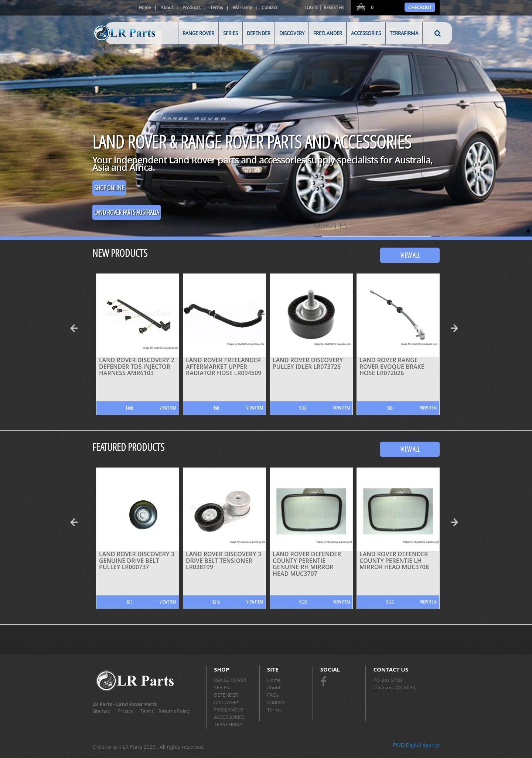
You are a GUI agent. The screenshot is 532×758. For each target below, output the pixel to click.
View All (410, 255)
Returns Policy (174, 711)
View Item (168, 408)
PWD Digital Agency (416, 745)
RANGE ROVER (198, 33)
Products (192, 7)
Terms (217, 7)
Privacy (125, 711)
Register (334, 7)
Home (145, 7)
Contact (270, 7)
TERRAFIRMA (404, 33)
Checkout (420, 7)
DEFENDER (259, 33)
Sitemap (101, 711)
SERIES (231, 33)
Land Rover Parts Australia (127, 212)
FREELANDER (328, 33)
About (167, 7)
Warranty (242, 7)
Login (311, 7)
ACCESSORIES (366, 33)
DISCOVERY (292, 33)
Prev (76, 328)
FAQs (273, 695)
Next (456, 328)
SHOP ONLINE (109, 188)
